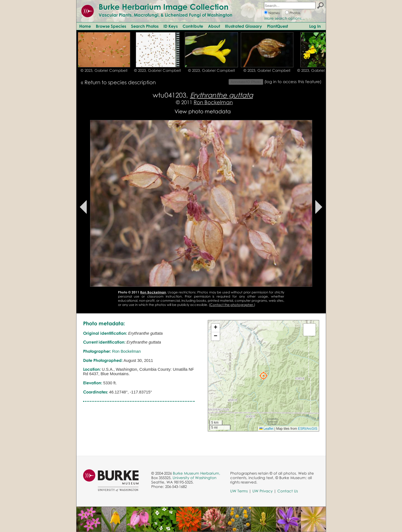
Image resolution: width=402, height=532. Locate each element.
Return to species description (120, 82)
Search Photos (145, 26)
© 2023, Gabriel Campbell (104, 70)
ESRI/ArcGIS (308, 429)
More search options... (285, 18)
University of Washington (194, 478)
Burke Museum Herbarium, (197, 473)
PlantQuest (277, 26)
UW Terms (239, 491)
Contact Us (288, 491)
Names (274, 13)
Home (85, 26)
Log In (315, 26)
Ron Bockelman (213, 102)
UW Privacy (263, 491)
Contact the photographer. (232, 305)
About (214, 26)
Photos (295, 13)
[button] (263, 376)
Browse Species (111, 26)
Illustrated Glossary (244, 26)
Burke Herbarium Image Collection (164, 7)
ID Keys (171, 26)
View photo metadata (203, 111)
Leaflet (266, 429)
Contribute (193, 26)
